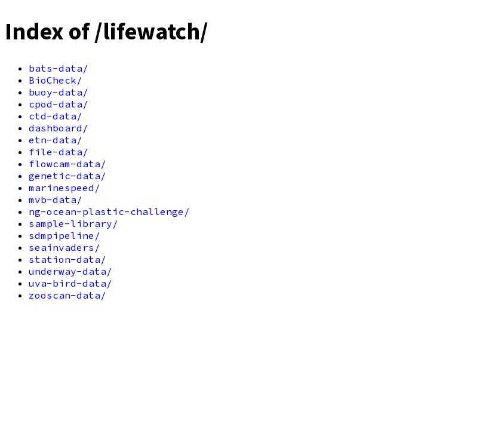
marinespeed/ (64, 188)
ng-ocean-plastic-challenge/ (109, 211)
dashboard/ (59, 128)
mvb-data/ (56, 199)
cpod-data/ (59, 104)
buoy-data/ (59, 92)
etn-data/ (56, 140)
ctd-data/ (56, 116)
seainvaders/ (64, 247)
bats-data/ (59, 68)
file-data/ (59, 152)
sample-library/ (73, 223)
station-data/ (67, 259)
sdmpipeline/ (64, 235)
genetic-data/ (67, 176)
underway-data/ (70, 271)
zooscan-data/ (67, 295)
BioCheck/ (56, 80)
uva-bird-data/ (70, 283)
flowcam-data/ (67, 164)
